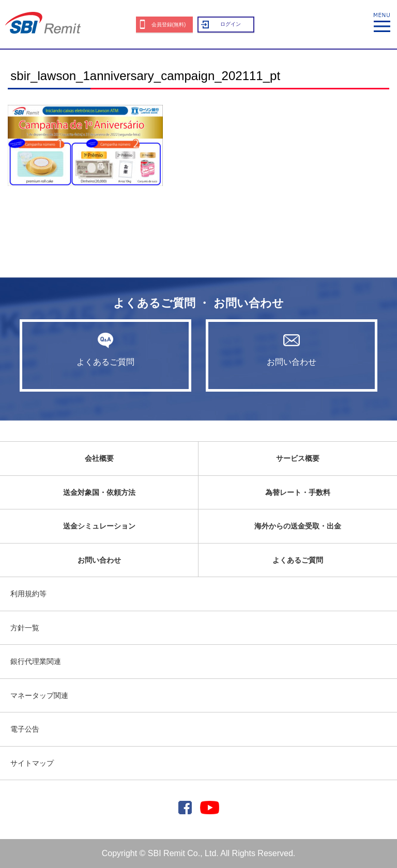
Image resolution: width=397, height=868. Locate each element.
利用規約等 (28, 594)
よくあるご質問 (105, 349)
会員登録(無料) (169, 25)
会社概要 (99, 458)
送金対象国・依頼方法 (99, 492)
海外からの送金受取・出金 (298, 526)
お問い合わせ (292, 349)
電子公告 (25, 729)
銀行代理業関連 (36, 661)
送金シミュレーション (99, 526)
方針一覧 (25, 628)
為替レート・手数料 (298, 492)
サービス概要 (298, 458)
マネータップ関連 (39, 695)
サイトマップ (32, 763)
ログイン (231, 24)
